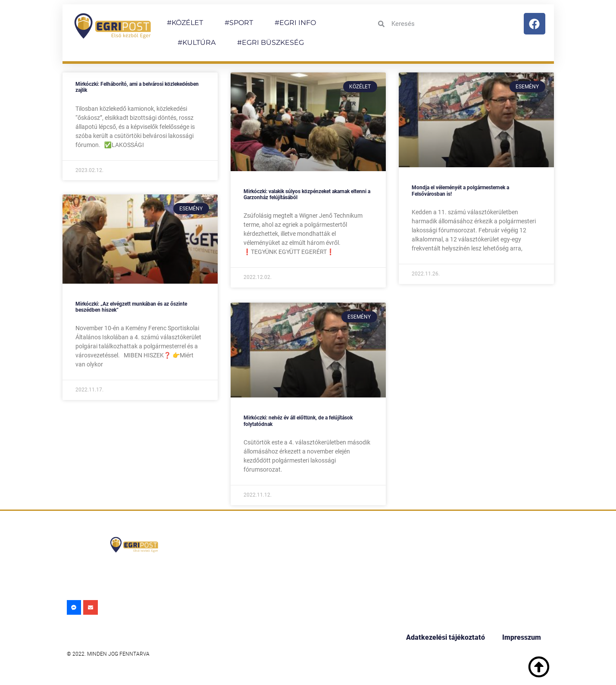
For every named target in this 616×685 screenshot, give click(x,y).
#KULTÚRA (197, 42)
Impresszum (522, 637)
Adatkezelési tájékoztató (446, 637)
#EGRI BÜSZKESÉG (270, 42)
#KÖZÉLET (185, 23)
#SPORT (239, 23)
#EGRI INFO (295, 23)
